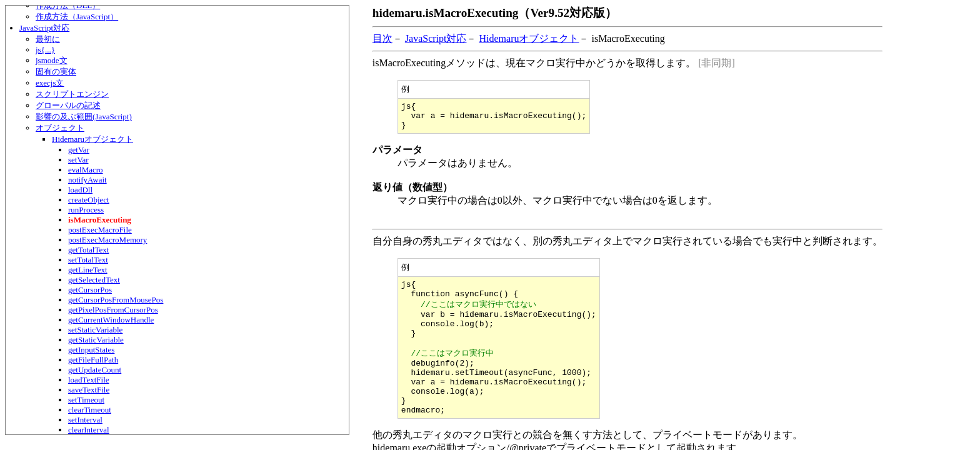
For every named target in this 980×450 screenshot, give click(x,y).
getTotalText (88, 250)
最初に (48, 39)
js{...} (45, 50)
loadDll (80, 190)
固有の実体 (56, 72)
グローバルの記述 (68, 105)
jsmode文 (52, 60)
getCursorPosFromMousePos (116, 300)
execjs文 (50, 83)
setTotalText (88, 260)
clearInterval (89, 430)
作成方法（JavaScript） (77, 17)
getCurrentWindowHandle (111, 320)
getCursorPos (90, 290)
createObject (89, 200)
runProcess (86, 210)
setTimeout (86, 400)
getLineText (88, 270)
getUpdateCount (95, 370)
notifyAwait (87, 180)
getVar (79, 150)
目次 (382, 38)
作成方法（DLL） (68, 5)
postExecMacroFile (100, 230)
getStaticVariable (96, 340)
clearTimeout (90, 410)
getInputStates (91, 350)
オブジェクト (60, 128)
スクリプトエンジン (72, 94)
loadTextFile (89, 380)
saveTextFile (89, 390)
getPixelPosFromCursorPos (113, 310)
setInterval (85, 420)
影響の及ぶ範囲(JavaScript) (84, 117)
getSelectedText (94, 280)
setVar (78, 160)
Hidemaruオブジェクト (92, 139)
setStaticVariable (95, 330)
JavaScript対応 (44, 28)
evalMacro (86, 170)
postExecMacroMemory (107, 240)
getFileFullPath (93, 360)
